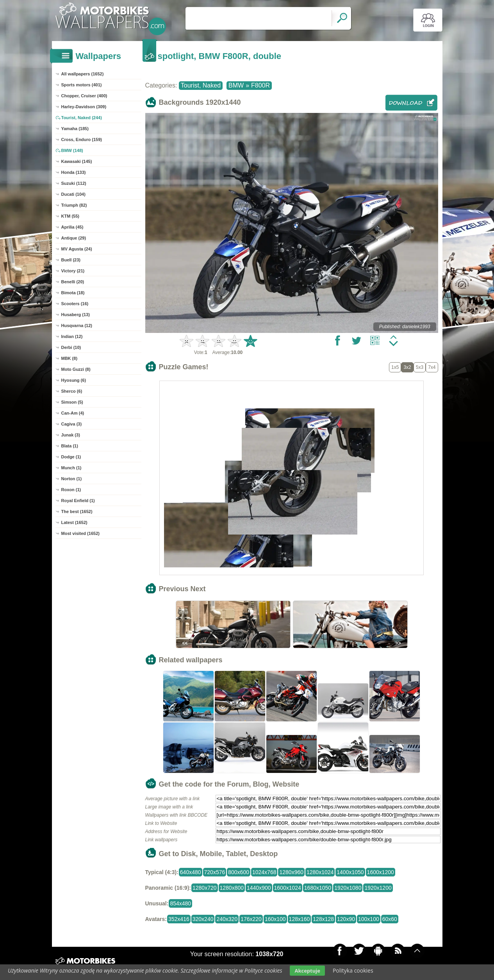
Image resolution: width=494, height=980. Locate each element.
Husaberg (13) (76, 315)
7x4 (432, 367)
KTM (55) (70, 216)
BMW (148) (72, 150)
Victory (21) (73, 271)
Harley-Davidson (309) (84, 107)
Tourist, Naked (201, 85)
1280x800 (232, 888)
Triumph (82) (74, 205)
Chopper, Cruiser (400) (84, 96)
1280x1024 (320, 872)
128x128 (323, 919)
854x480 (180, 903)
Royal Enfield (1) (78, 501)
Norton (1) (72, 479)
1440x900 (259, 888)
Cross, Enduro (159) (82, 139)
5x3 (420, 367)
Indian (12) (72, 336)
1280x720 (205, 888)
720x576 (215, 872)
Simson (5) (72, 402)
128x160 (300, 919)
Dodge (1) (71, 457)
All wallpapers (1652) (83, 74)
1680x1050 (318, 888)
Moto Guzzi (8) (76, 369)
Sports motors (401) (82, 85)
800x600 (239, 872)
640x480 (191, 872)
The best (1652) (77, 511)
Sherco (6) (72, 391)
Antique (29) (74, 238)
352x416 (179, 919)
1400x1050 (350, 872)
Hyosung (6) (74, 380)
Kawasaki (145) (77, 161)
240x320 (227, 919)
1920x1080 (348, 888)
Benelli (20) (73, 282)
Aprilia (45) (72, 227)
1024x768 (264, 872)
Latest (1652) (74, 522)
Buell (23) (71, 260)
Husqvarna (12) (77, 325)
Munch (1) (71, 468)
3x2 (407, 367)
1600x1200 (381, 872)
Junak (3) (71, 435)
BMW (236, 85)
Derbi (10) (71, 347)
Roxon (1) (71, 490)
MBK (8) (70, 358)
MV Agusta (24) (77, 249)
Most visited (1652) (80, 533)
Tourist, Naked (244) (82, 118)
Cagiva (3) (72, 424)
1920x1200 (378, 888)
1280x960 (291, 872)
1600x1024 (288, 888)
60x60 (390, 919)
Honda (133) (74, 172)
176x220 (251, 919)
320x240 (203, 919)
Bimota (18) (73, 293)
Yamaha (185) (75, 129)
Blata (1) (70, 446)
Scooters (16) (75, 304)
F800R (260, 85)
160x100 (275, 919)
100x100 (369, 919)
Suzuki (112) (74, 183)
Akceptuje (307, 971)
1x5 (395, 367)
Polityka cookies (353, 970)
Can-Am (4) (73, 413)
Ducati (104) (73, 194)
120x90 (346, 919)
